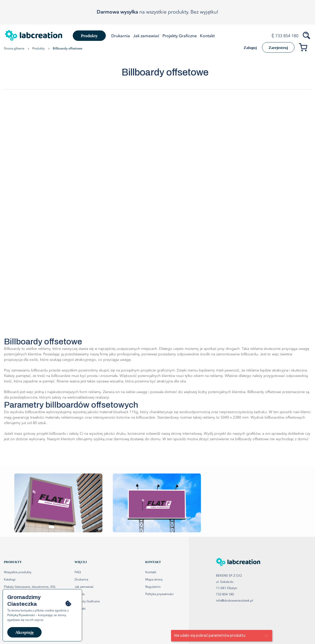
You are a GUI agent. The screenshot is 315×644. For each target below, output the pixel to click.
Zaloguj (247, 48)
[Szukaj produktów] (307, 35)
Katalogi (10, 580)
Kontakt (151, 572)
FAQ (78, 572)
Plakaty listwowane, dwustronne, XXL (30, 587)
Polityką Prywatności (21, 615)
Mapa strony (154, 580)
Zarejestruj (277, 48)
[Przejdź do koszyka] (305, 48)
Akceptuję (24, 632)
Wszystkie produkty (18, 572)
